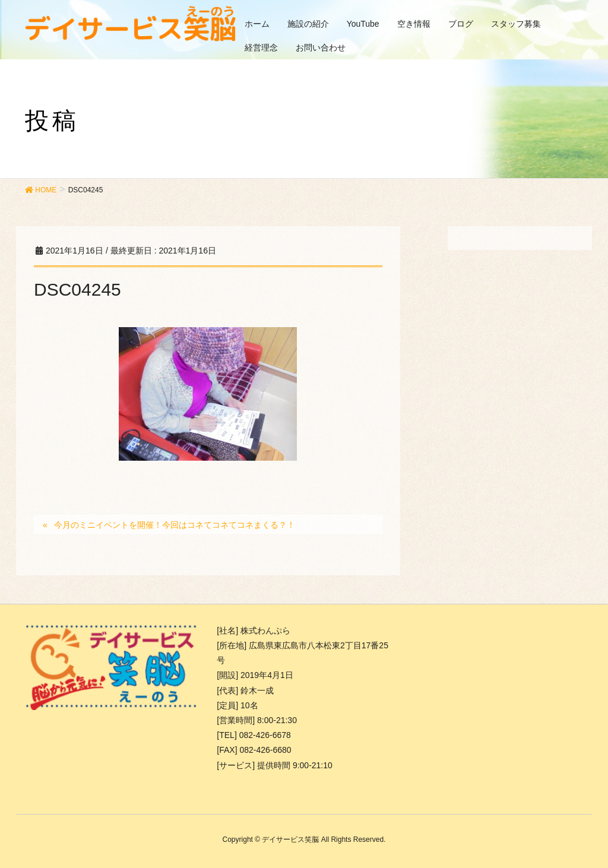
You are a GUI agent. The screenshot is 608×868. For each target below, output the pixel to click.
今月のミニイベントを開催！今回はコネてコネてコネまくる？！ (175, 525)
